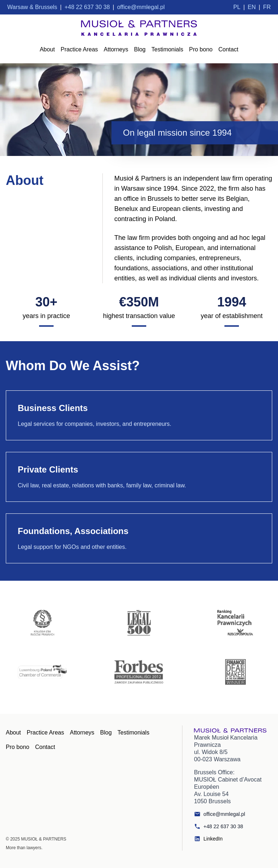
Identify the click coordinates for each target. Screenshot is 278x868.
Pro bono (201, 49)
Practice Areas (79, 49)
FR (267, 7)
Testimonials (167, 49)
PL (237, 7)
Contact (228, 49)
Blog (140, 49)
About (47, 49)
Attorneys (116, 49)
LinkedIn (208, 839)
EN (252, 7)
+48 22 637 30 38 (218, 826)
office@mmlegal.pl (220, 814)
